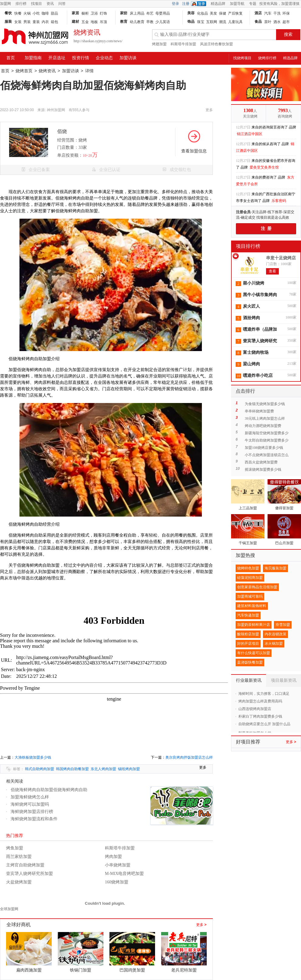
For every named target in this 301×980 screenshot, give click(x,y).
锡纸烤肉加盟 (129, 769)
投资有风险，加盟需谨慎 (279, 4)
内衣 (45, 22)
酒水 (277, 22)
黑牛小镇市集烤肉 (260, 295)
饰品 (191, 22)
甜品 (54, 13)
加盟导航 (237, 4)
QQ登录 (200, 4)
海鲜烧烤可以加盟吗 (30, 804)
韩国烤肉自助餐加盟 (72, 769)
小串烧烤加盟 (118, 865)
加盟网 (5, 4)
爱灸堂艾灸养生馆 (264, 167)
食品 (258, 22)
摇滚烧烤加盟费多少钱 (263, 470)
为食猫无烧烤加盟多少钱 (265, 404)
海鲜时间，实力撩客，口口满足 (264, 694)
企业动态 (104, 58)
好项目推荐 (248, 742)
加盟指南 (33, 58)
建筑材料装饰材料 (252, 606)
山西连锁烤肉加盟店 (255, 709)
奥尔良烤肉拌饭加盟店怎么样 (189, 757)
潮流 (223, 22)
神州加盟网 (56, 110)
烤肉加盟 (113, 857)
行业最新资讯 (249, 680)
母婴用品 (163, 13)
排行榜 (21, 4)
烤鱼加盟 (15, 848)
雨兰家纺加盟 (19, 857)
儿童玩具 (235, 22)
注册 (186, 4)
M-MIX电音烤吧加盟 (124, 874)
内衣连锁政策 (275, 634)
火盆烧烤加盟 (19, 882)
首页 (11, 58)
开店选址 (57, 58)
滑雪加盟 (283, 625)
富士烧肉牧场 (256, 352)
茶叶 (268, 22)
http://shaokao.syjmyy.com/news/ (98, 41)
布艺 (150, 13)
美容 (191, 13)
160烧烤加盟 (117, 882)
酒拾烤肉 (251, 318)
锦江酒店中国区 (250, 134)
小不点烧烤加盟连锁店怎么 (267, 455)
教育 (124, 22)
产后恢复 (235, 13)
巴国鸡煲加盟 (132, 970)
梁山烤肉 (251, 364)
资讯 (50, 4)
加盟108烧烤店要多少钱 (264, 448)
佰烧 (62, 131)
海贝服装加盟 (275, 568)
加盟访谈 (128, 58)
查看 (272, 271)
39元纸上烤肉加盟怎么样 (265, 418)
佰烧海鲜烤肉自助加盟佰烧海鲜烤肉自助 (49, 790)
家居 (75, 13)
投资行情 (81, 58)
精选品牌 (218, 4)
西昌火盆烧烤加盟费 (261, 462)
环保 (286, 13)
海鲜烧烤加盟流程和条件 (34, 819)
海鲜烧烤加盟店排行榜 (32, 812)
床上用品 (137, 13)
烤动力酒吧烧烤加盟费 (263, 426)
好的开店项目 (248, 644)
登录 (175, 4)
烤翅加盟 (159, 44)
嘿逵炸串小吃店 (258, 376)
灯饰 (103, 13)
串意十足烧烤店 (281, 258)
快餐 (18, 13)
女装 (18, 22)
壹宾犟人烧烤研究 (260, 341)
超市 (286, 22)
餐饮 (8, 13)
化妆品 (202, 13)
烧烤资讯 (47, 71)
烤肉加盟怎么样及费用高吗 (260, 701)
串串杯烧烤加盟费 (259, 411)
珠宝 (201, 22)
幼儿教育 (137, 22)
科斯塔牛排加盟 (183, 44)
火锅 (27, 13)
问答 (62, 4)
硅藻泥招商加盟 (250, 578)
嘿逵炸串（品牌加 (260, 329)
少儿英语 (163, 22)
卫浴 (94, 13)
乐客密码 (279, 201)
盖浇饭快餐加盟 (250, 662)
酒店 (258, 13)
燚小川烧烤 (254, 283)
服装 (8, 22)
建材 (75, 22)
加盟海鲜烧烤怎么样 (30, 797)
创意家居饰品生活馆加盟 (257, 587)
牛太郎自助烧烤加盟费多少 (267, 440)
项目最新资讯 (284, 680)
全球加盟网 (9, 909)
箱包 (54, 22)
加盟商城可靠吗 (250, 596)
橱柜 (85, 13)
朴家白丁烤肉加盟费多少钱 (260, 716)
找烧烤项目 (242, 58)
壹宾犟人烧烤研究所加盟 (29, 874)
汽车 (268, 13)
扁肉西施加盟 (29, 970)
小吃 (36, 13)
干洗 (277, 13)
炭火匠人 (251, 306)
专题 (253, 4)
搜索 (288, 34)
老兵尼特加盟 (184, 970)
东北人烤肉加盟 (103, 769)
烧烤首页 (24, 71)
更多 (201, 925)
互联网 (212, 22)
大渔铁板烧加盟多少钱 (33, 757)
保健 (223, 13)
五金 (85, 22)
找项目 (36, 4)
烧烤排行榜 (267, 58)
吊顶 (103, 22)
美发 (213, 13)
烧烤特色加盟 (248, 568)
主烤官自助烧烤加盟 (25, 865)
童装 (36, 22)
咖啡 (45, 13)
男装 (27, 22)
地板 (94, 22)
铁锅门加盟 (81, 970)
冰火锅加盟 (274, 644)
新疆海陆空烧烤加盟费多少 (267, 433)
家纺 (124, 13)
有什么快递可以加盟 (254, 653)
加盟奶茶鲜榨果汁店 (254, 625)
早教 (150, 22)
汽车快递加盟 (248, 615)
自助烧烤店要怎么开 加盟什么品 (264, 724)
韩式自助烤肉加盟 (40, 769)
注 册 (266, 229)
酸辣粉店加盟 (248, 634)
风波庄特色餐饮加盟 (216, 44)
